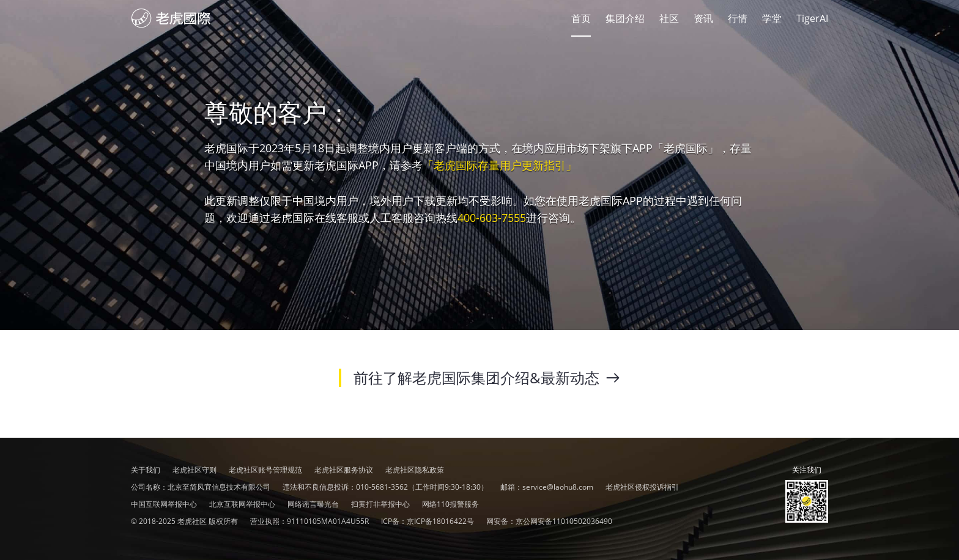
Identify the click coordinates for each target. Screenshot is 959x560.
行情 (738, 18)
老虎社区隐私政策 (415, 470)
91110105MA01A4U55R (328, 521)
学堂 (772, 18)
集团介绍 (625, 18)
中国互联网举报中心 (164, 504)
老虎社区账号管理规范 (265, 470)
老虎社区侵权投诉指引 (642, 487)
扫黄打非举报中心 (380, 504)
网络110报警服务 (450, 504)
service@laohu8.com (558, 487)
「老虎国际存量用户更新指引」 (500, 165)
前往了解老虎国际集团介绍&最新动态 (487, 378)
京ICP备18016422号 (440, 521)
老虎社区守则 (194, 470)
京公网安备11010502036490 (564, 521)
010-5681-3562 (382, 487)
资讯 (703, 18)
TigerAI (812, 18)
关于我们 (146, 470)
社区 (171, 18)
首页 (581, 18)
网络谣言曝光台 (313, 504)
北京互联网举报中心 (242, 504)
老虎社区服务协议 (344, 470)
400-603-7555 (492, 218)
